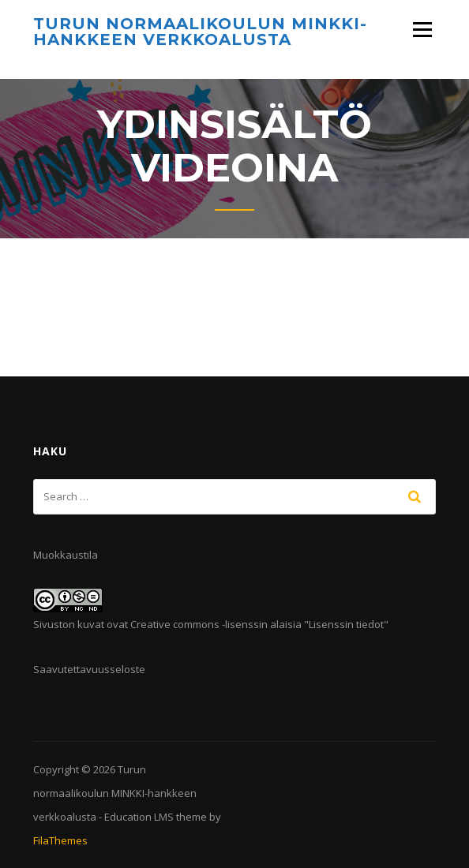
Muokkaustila (66, 555)
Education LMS (139, 817)
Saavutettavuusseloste (89, 669)
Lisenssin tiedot (346, 624)
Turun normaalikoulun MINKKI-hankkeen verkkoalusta (200, 32)
